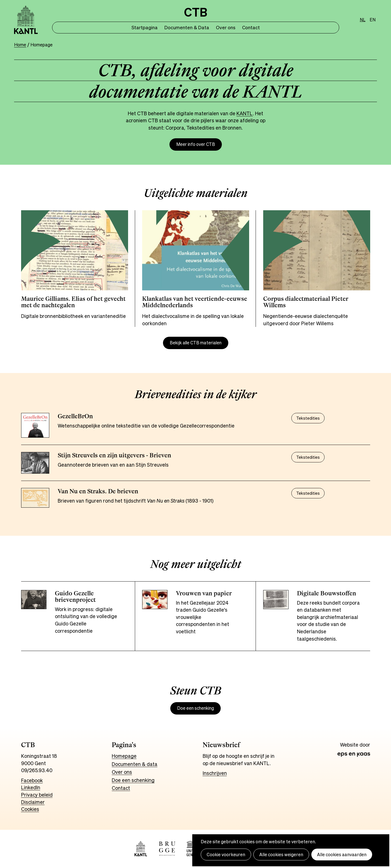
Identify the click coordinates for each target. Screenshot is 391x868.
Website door (355, 745)
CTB (196, 12)
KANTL (245, 113)
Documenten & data (135, 764)
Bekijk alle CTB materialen (196, 343)
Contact (251, 27)
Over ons (226, 27)
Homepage (124, 756)
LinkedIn (31, 787)
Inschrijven (215, 773)
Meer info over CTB (196, 144)
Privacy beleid (37, 795)
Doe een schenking (195, 708)
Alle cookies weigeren (281, 855)
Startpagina (145, 27)
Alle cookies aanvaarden (342, 855)
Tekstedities (308, 418)
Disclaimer (33, 802)
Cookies (30, 809)
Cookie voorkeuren (226, 855)
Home (20, 45)
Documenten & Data (187, 27)
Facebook (32, 780)
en (373, 20)
